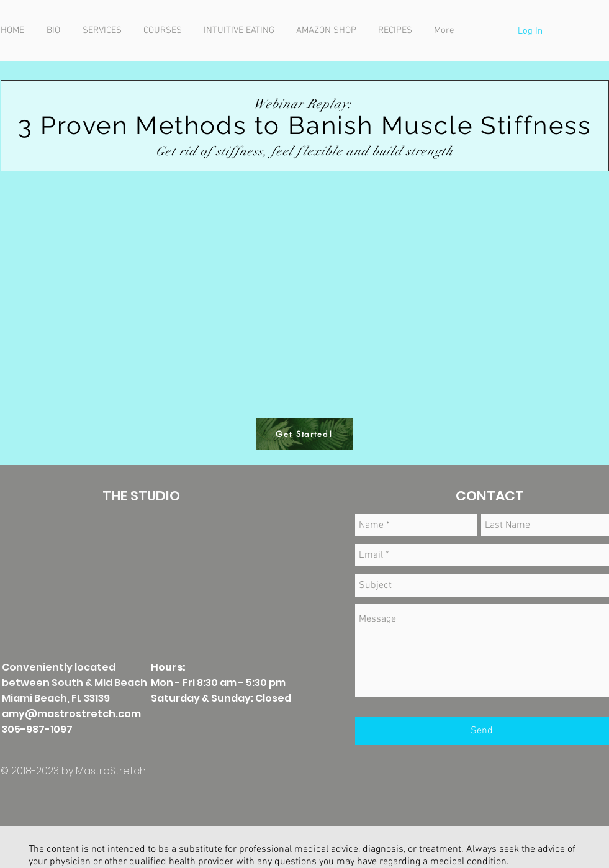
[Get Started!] (304, 434)
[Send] (482, 731)
